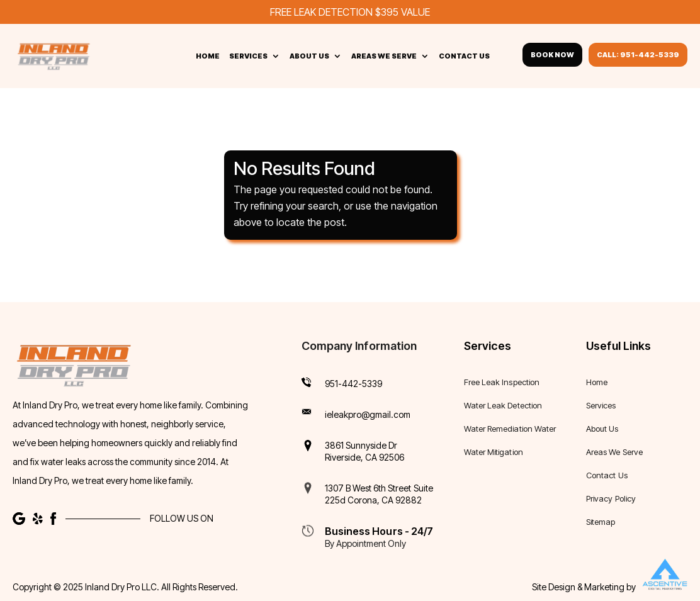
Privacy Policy (611, 498)
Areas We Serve (384, 56)
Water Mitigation (494, 452)
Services (248, 56)
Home (208, 56)
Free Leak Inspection (502, 382)
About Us (309, 56)
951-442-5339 (354, 383)
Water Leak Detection (503, 405)
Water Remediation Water (510, 428)
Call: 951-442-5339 (638, 55)
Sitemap (601, 521)
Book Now (552, 55)
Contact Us (464, 56)
